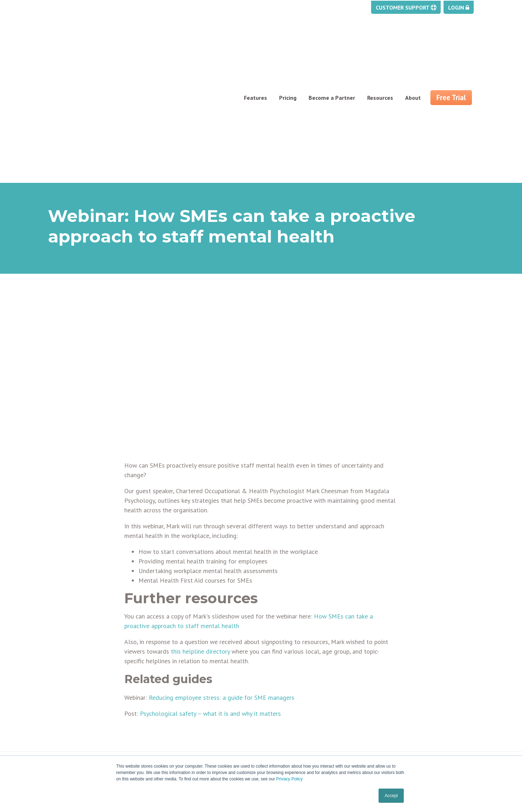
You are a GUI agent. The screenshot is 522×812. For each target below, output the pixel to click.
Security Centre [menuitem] (67, 737)
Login (459, 8)
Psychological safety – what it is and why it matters (210, 598)
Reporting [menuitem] (60, 729)
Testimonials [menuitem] (174, 737)
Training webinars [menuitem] (289, 686)
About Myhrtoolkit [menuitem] (181, 678)
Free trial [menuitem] (169, 686)
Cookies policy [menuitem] (284, 712)
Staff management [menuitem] (73, 712)
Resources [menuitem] (380, 41)
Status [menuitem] (275, 695)
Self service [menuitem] (63, 746)
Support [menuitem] (277, 678)
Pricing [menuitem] (288, 41)
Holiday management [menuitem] (75, 678)
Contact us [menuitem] (171, 703)
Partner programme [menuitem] (183, 695)
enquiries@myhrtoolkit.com (418, 684)
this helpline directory (200, 536)
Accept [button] (391, 796)
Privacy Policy (290, 779)
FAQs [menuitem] (164, 729)
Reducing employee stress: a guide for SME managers (222, 582)
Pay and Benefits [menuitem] (70, 720)
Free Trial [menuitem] (451, 41)
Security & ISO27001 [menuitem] (183, 746)
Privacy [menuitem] (276, 703)
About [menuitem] (413, 41)
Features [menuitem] (255, 41)
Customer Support (406, 8)
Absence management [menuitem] (77, 686)
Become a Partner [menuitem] (332, 41)
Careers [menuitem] (167, 720)
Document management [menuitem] (79, 695)
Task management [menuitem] (72, 703)
